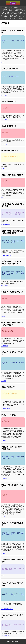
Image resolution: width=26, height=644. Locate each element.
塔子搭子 (14, 12)
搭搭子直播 (4, 479)
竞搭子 (3, 198)
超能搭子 (4, 381)
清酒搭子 (4, 440)
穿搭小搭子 (4, 95)
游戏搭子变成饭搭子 (14, 8)
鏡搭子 (3, 62)
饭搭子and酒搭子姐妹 (7, 224)
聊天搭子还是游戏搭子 (7, 255)
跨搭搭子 (17, 11)
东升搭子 (11, 9)
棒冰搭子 (21, 12)
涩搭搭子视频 (12, 17)
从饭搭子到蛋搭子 (6, 408)
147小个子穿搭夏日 (7, 14)
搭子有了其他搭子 (10, 15)
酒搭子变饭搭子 (5, 286)
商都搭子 (4, 553)
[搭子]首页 (5, 8)
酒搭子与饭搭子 (20, 9)
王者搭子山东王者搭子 (7, 609)
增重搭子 (22, 18)
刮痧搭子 (4, 316)
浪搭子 (3, 517)
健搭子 (6, 18)
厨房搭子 (19, 15)
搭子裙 (16, 14)
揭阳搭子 (4, 169)
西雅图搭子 (4, 144)
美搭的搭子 (4, 120)
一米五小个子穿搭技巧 (8, 11)
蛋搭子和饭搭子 (14, 18)
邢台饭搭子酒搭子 (6, 636)
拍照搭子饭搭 (5, 346)
